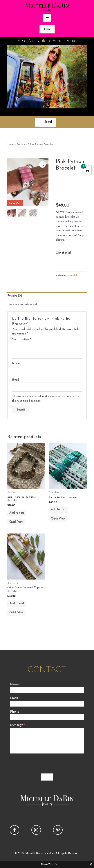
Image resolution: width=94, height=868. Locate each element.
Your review (22, 340)
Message (18, 725)
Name (17, 364)
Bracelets (22, 145)
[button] (42, 164)
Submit (47, 777)
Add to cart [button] (17, 513)
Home (11, 145)
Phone (15, 711)
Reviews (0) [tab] (15, 296)
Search (48, 122)
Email (16, 380)
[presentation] (38, 763)
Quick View (16, 522)
